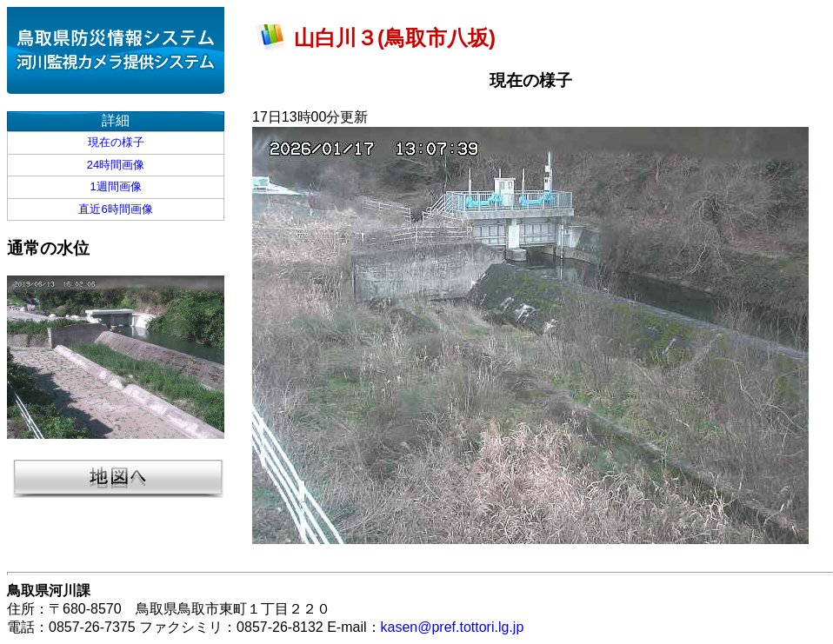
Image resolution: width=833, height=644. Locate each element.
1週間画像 (115, 186)
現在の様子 (116, 142)
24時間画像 (116, 165)
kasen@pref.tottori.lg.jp (453, 627)
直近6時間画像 (115, 209)
